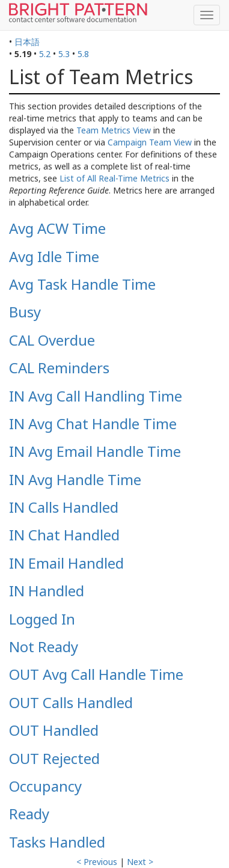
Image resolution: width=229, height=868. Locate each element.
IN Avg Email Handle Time (95, 451)
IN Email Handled (66, 563)
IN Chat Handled (64, 535)
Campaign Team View (150, 142)
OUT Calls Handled (71, 702)
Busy (25, 312)
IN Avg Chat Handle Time (93, 423)
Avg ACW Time (57, 228)
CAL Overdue (52, 340)
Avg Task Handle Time (82, 284)
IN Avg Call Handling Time (96, 396)
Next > (140, 862)
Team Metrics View (114, 130)
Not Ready (44, 646)
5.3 (64, 54)
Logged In (42, 619)
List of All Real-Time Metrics (114, 178)
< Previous (97, 862)
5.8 (83, 54)
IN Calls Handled (64, 507)
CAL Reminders (59, 368)
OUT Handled (54, 730)
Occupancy (45, 786)
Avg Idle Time (54, 256)
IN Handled (47, 591)
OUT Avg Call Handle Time (96, 674)
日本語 (27, 42)
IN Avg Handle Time (75, 479)
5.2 (45, 54)
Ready (29, 814)
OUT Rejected (54, 758)
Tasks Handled (57, 842)
